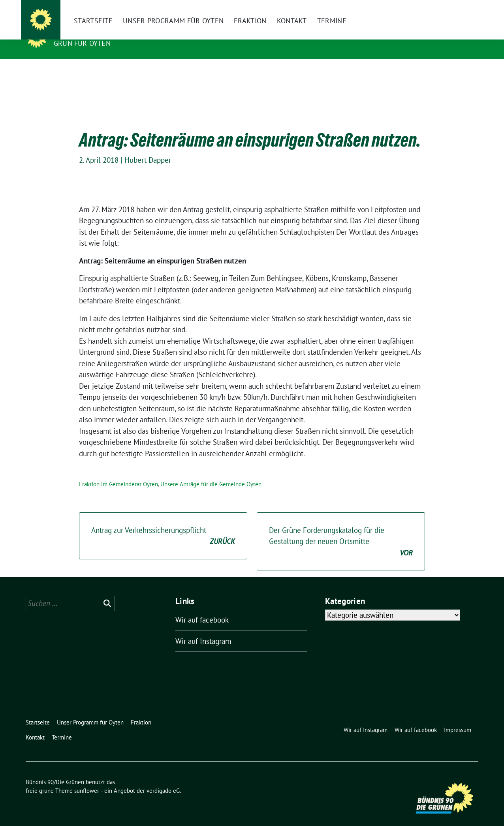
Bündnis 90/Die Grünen (102, 32)
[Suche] (453, 8)
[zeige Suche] (464, 8)
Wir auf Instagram (203, 629)
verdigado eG (163, 778)
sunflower (87, 778)
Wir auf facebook (202, 608)
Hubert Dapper (148, 148)
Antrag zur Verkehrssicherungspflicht (163, 524)
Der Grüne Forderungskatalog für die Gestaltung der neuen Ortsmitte (341, 530)
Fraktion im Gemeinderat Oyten (118, 472)
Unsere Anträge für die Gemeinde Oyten (211, 472)
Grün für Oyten (82, 43)
